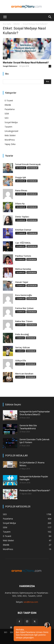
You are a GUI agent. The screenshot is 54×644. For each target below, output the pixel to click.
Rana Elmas (21, 190)
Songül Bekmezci (10, 66)
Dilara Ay (20, 204)
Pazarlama (10, 109)
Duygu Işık (21, 177)
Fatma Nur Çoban (24, 308)
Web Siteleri (10, 135)
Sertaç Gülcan (23, 347)
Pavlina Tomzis (23, 256)
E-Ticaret (9, 101)
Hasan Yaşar (22, 282)
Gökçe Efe (21, 361)
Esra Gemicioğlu (24, 295)
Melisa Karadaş (23, 269)
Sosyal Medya (11, 122)
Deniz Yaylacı (22, 217)
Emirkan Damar (23, 230)
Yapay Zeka (10, 144)
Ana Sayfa (7, 24)
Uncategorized (11, 131)
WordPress (10, 140)
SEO (5, 58)
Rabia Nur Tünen (24, 321)
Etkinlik (8, 105)
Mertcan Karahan (24, 374)
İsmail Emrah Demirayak (28, 164)
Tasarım (8, 127)
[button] (5, 17)
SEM (7, 114)
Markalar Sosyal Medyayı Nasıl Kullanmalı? (26, 63)
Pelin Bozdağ (22, 334)
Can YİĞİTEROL (23, 243)
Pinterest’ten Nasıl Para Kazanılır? (35, 491)
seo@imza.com (31, 602)
